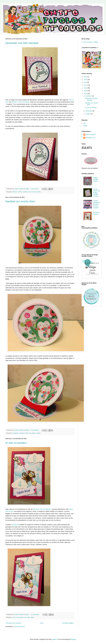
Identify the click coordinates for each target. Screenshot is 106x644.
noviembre (89, 111)
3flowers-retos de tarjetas (42, 509)
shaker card (28, 433)
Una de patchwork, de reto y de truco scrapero (97, 204)
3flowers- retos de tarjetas (20, 102)
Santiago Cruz (90, 138)
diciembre (89, 96)
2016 (86, 88)
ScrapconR (15, 525)
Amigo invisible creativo (96, 179)
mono (14, 617)
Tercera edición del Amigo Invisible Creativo (97, 193)
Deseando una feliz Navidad (22, 43)
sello (28, 617)
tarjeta (39, 192)
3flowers (15, 192)
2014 (86, 94)
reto (32, 192)
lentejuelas (15, 433)
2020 (86, 77)
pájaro (22, 617)
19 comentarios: (35, 614)
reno (29, 192)
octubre (88, 114)
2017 (86, 85)
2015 (86, 91)
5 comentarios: (35, 189)
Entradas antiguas (68, 623)
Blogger (74, 639)
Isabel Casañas (91, 135)
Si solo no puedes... (17, 443)
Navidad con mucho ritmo (20, 201)
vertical (38, 433)
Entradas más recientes (13, 623)
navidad (25, 192)
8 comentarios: (35, 430)
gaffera (54, 639)
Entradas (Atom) (20, 627)
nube (18, 617)
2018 (86, 82)
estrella (20, 192)
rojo (35, 192)
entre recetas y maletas (91, 42)
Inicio (42, 623)
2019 (86, 80)
